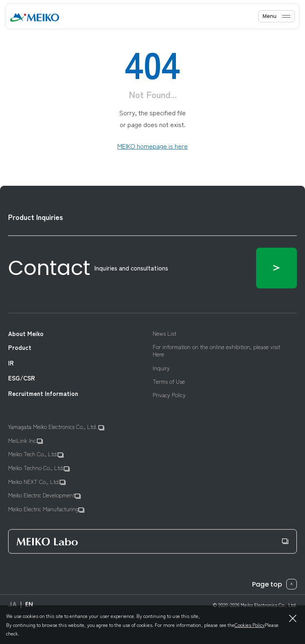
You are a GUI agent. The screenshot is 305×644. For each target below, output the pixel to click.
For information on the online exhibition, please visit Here (216, 350)
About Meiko (26, 334)
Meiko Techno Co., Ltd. (39, 468)
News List (165, 333)
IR (11, 363)
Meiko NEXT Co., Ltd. (37, 482)
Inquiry (161, 368)
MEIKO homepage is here (152, 146)
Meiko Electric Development (44, 496)
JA (12, 604)
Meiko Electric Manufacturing (46, 509)
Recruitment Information (43, 393)
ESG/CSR (22, 378)
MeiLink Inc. (25, 441)
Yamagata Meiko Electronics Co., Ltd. (56, 427)
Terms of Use (169, 381)
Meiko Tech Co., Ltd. (36, 454)
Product (20, 348)
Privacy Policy (169, 395)
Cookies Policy (250, 625)
